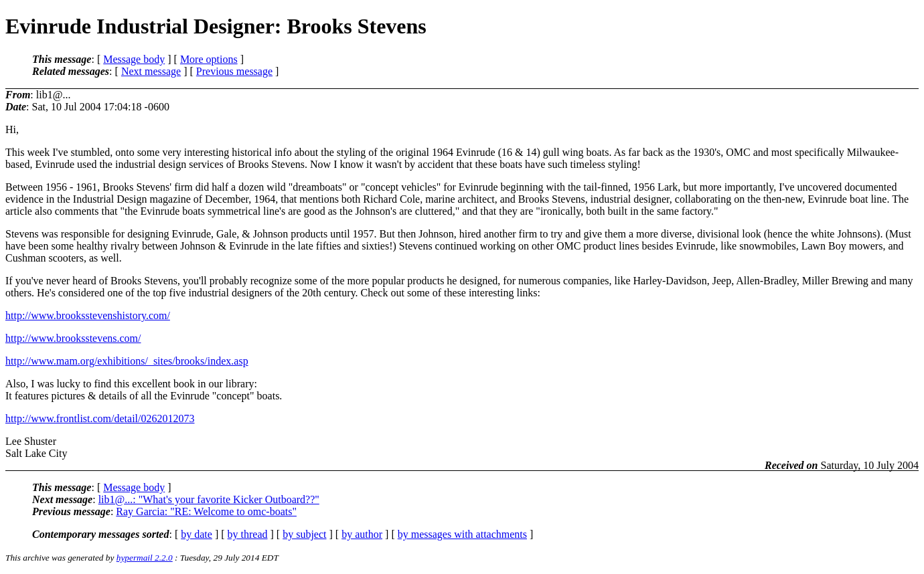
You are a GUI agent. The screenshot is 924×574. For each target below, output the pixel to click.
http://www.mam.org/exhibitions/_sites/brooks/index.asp (127, 361)
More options (209, 59)
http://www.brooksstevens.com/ (73, 338)
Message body (134, 59)
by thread (248, 534)
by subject (304, 534)
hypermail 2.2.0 (145, 558)
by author (362, 534)
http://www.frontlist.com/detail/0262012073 (100, 418)
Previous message (234, 71)
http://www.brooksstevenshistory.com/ (88, 315)
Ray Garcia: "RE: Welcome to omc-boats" (206, 511)
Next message (151, 71)
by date (197, 534)
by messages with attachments (462, 534)
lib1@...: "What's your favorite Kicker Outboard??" (209, 499)
